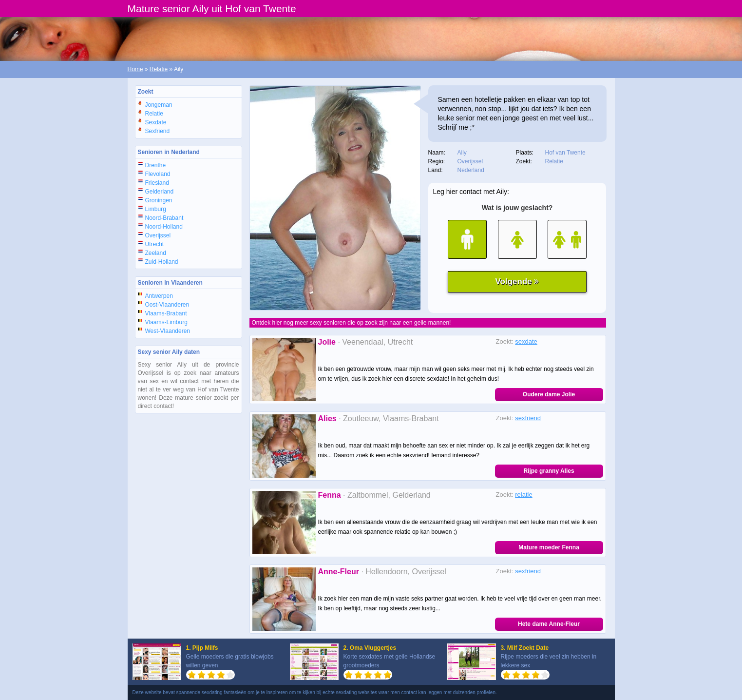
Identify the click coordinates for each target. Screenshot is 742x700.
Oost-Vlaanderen (167, 305)
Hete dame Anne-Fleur (549, 624)
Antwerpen (159, 296)
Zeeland (156, 253)
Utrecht (155, 244)
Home (135, 69)
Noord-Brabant (164, 218)
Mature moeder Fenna (549, 547)
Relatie (159, 69)
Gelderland (160, 192)
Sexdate (156, 122)
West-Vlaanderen (168, 331)
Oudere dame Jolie (549, 394)
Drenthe (156, 165)
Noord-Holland (164, 227)
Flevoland (158, 174)
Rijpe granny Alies (549, 471)
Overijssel (158, 235)
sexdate (526, 341)
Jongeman (159, 105)
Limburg (156, 209)
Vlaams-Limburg (166, 322)
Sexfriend (158, 131)
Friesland (157, 183)
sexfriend (528, 418)
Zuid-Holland (162, 262)
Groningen (159, 200)
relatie (523, 495)
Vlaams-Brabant (166, 313)
